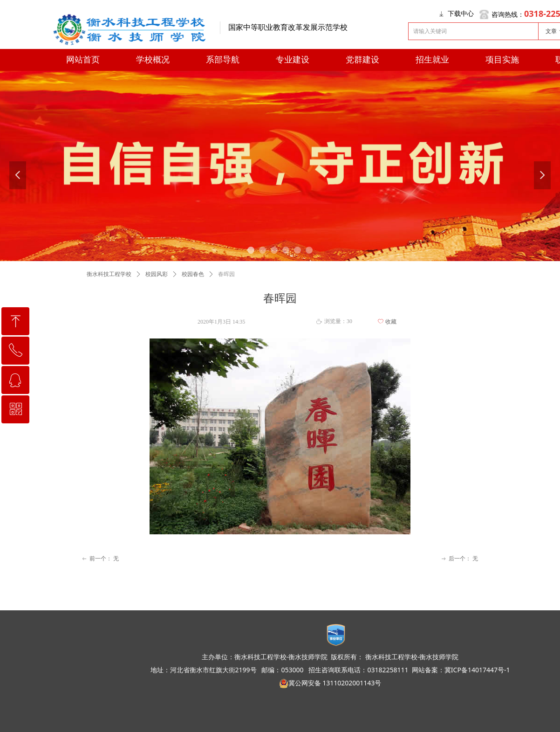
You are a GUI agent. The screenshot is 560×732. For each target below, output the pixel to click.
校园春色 (193, 274)
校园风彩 (157, 274)
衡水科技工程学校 (109, 274)
